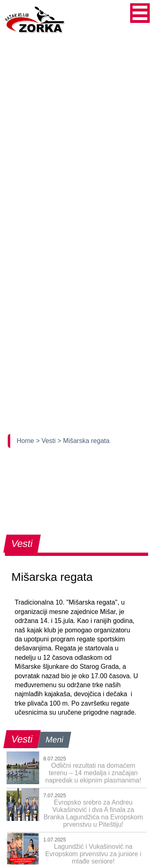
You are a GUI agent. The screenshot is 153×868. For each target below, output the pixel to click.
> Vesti (47, 441)
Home (26, 441)
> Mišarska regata (84, 441)
